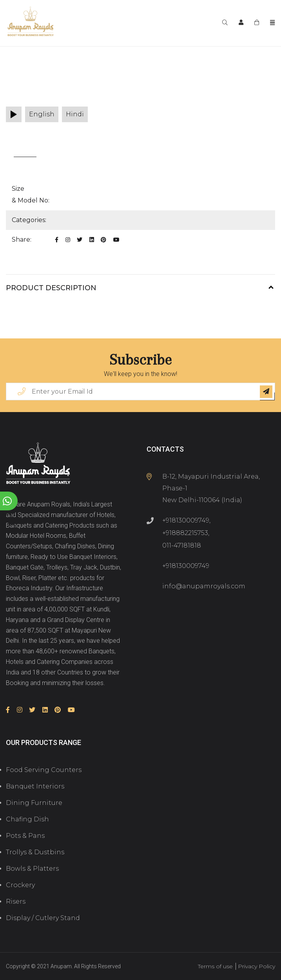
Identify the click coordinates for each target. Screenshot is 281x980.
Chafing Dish (27, 819)
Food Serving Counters (44, 770)
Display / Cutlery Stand (43, 918)
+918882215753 (185, 533)
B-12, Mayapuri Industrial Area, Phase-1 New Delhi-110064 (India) (211, 488)
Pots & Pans (25, 836)
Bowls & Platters (32, 869)
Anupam (61, 966)
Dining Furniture (34, 803)
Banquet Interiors (35, 786)
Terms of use (215, 966)
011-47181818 (182, 545)
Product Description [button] (51, 288)
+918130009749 (186, 520)
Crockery (20, 885)
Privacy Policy (257, 966)
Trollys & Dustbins (35, 852)
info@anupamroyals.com (204, 586)
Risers (16, 901)
